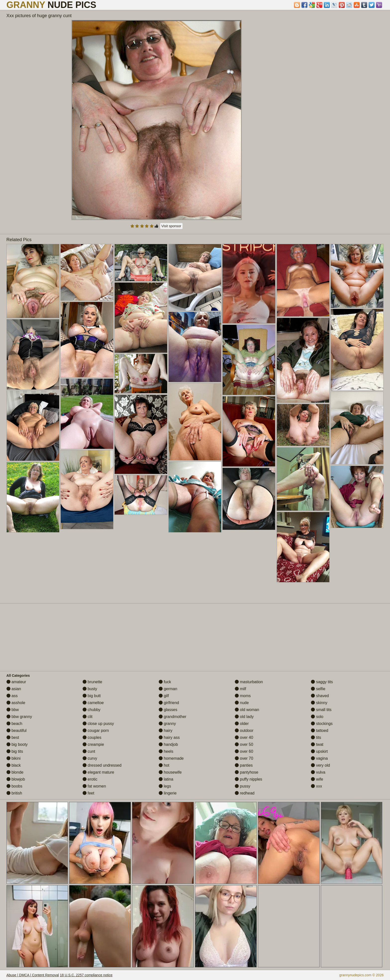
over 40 (244, 737)
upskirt (319, 751)
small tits (321, 710)
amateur (16, 682)
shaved (320, 696)
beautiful (17, 731)
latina (166, 779)
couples (92, 737)
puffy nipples (248, 779)
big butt (92, 696)
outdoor (244, 731)
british (14, 793)
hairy (166, 731)
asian (14, 689)
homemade (171, 758)
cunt (89, 751)
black (14, 765)
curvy (90, 758)
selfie (318, 689)
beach (14, 724)
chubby (92, 710)
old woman (247, 710)
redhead (245, 793)
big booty (17, 744)
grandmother (172, 717)
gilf (164, 696)
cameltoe (93, 703)
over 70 (244, 758)
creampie (93, 744)
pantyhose (246, 772)
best (13, 737)
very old (320, 765)
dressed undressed (102, 765)
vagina (319, 758)
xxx (316, 786)
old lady (244, 717)
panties (244, 765)
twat (317, 744)
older (242, 724)
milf (240, 689)
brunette (92, 682)
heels (166, 751)
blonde (15, 772)
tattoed (319, 731)
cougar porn (96, 731)
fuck (165, 682)
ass (12, 696)
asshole (16, 703)
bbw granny (19, 717)
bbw (13, 710)
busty (90, 689)
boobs (14, 786)
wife (317, 779)
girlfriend (169, 703)
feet (88, 793)
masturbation (249, 682)
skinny (319, 703)
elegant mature (98, 772)
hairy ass (169, 737)
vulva (318, 772)
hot (164, 765)
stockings (322, 724)
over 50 (244, 744)
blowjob (16, 779)
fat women (94, 786)
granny (167, 724)
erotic (90, 779)
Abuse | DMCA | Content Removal (33, 975)
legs (165, 786)
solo (317, 717)
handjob (168, 744)
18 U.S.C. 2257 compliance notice (86, 975)
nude (242, 703)
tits (316, 737)
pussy (243, 786)
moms (243, 696)
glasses (168, 710)
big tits (15, 751)
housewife (170, 772)
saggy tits (322, 682)
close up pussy (98, 724)
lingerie (168, 793)
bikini (14, 758)
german (168, 689)
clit (88, 717)
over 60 (244, 751)
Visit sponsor (171, 226)
